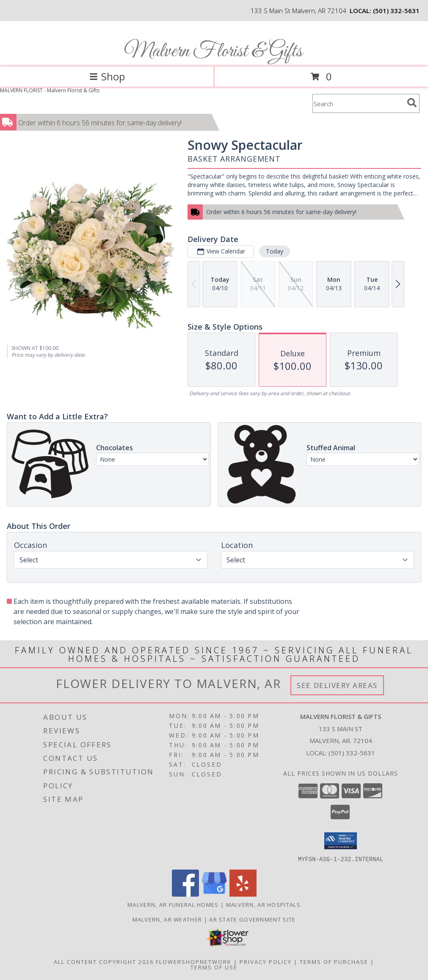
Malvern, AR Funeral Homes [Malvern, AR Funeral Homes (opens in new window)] (173, 904)
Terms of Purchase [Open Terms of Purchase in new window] (334, 961)
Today (275, 251)
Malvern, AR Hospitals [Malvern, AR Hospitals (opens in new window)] (263, 904)
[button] (341, 841)
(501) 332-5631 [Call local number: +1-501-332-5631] (396, 11)
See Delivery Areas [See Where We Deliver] (337, 685)
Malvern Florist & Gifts (213, 51)
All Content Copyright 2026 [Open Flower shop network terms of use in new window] (104, 961)
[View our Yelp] (243, 894)
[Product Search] (358, 103)
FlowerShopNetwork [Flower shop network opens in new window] (194, 961)
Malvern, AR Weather (167, 919)
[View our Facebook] (185, 894)
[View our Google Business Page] (214, 894)
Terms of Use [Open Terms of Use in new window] (214, 967)
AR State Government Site (252, 919)
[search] (412, 103)
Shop (107, 76)
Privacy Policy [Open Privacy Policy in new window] (266, 961)
